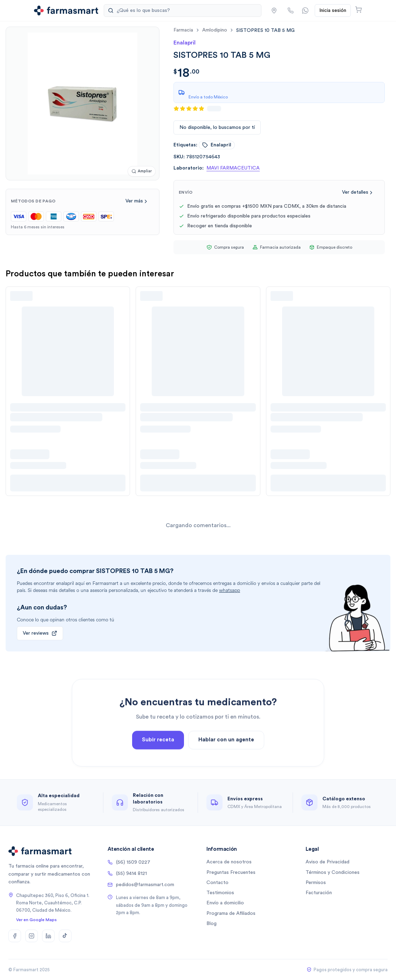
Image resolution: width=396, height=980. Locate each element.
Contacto (217, 883)
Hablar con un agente (226, 758)
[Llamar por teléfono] (291, 11)
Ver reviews (40, 633)
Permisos (316, 883)
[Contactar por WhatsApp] (305, 11)
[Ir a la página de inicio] (66, 11)
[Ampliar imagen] (142, 171)
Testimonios (220, 893)
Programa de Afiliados (231, 913)
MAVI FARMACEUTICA (233, 168)
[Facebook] (15, 936)
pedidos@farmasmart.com (141, 885)
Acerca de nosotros (229, 862)
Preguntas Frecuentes (231, 872)
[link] (265, 30)
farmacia (183, 30)
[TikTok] (65, 936)
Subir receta (158, 758)
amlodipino (215, 30)
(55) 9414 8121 (127, 874)
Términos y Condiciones (333, 872)
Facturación (319, 893)
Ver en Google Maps (36, 920)
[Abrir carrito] (359, 9)
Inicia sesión (333, 11)
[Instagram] (32, 936)
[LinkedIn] (48, 936)
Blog (211, 924)
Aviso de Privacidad (327, 862)
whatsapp (230, 590)
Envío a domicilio (225, 903)
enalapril (217, 145)
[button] (274, 11)
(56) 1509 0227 (129, 862)
